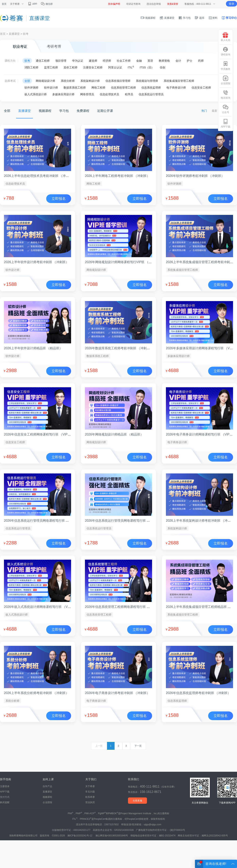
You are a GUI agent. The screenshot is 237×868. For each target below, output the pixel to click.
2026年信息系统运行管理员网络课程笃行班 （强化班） (124, 521)
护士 (190, 61)
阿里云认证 (115, 67)
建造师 (93, 61)
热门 (204, 111)
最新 (214, 111)
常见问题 (90, 792)
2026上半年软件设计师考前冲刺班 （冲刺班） (36, 262)
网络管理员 (87, 94)
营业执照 (90, 802)
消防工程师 (31, 67)
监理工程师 (51, 67)
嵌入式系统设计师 (36, 94)
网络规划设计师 (45, 81)
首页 (4, 4)
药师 (201, 61)
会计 (178, 61)
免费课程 (83, 111)
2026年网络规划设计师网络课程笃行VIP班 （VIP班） (122, 262)
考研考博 (54, 46)
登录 (231, 4)
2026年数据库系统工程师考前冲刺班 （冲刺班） (119, 348)
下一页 (138, 746)
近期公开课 (105, 111)
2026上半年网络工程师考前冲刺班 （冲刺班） (117, 176)
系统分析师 (68, 81)
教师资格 (164, 61)
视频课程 (148, 18)
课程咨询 (226, 51)
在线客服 (137, 801)
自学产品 (47, 786)
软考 (26, 34)
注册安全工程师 (93, 67)
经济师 (107, 61)
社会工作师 (124, 61)
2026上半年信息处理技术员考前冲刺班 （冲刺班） (39, 176)
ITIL (131, 67)
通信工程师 (43, 61)
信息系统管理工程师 (123, 88)
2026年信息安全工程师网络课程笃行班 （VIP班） (39, 434)
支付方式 (5, 797)
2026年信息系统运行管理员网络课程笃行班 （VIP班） (42, 521)
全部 (27, 81)
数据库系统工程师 (75, 88)
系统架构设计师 (90, 81)
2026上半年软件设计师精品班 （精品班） (33, 348)
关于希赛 (90, 786)
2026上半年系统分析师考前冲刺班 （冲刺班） (36, 693)
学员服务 (226, 66)
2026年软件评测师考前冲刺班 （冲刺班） (195, 176)
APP (32, 4)
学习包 (185, 18)
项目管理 (61, 61)
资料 (213, 18)
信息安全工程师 (201, 88)
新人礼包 (226, 37)
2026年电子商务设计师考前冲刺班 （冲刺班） (117, 693)
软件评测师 (31, 88)
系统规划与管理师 (147, 81)
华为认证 (78, 61)
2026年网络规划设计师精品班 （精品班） (114, 434)
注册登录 (5, 786)
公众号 (226, 109)
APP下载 (5, 792)
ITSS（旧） (147, 67)
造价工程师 (71, 67)
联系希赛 (90, 797)
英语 (150, 61)
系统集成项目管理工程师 (179, 81)
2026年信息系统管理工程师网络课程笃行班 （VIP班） (123, 607)
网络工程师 (98, 88)
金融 (139, 61)
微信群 (47, 4)
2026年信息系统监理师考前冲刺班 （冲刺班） (198, 693)
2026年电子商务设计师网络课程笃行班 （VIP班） (201, 434)
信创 (163, 67)
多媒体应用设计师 (63, 94)
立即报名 (59, 199)
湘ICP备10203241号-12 (80, 836)
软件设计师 (51, 88)
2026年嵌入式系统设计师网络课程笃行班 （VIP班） (40, 607)
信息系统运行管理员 (151, 94)
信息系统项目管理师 (118, 81)
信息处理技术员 (109, 94)
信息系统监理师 (151, 88)
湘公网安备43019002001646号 (112, 836)
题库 (199, 18)
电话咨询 (226, 95)
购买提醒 (5, 802)
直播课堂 (167, 18)
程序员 (129, 94)
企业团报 (47, 802)
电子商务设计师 (176, 88)
